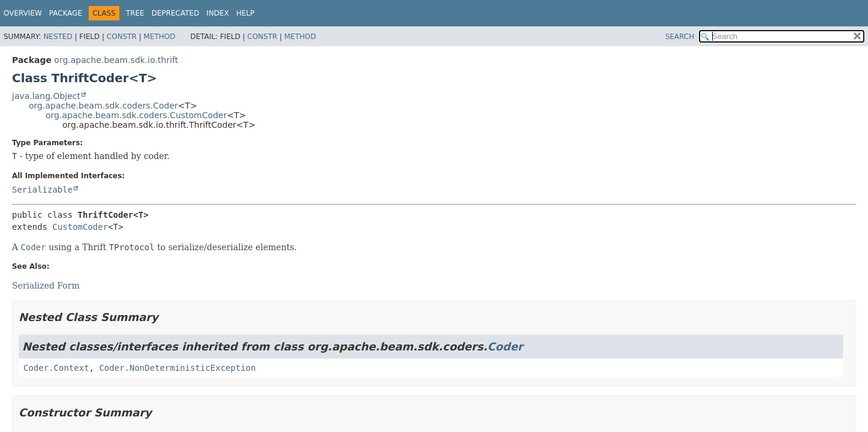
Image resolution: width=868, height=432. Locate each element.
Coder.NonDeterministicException (177, 368)
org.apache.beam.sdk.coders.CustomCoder (136, 115)
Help (245, 13)
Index (218, 13)
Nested (58, 37)
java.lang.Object (46, 96)
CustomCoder (80, 227)
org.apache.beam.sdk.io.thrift (116, 60)
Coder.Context (56, 368)
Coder (505, 346)
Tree (135, 13)
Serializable (42, 190)
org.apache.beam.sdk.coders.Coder (103, 106)
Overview (23, 13)
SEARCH (680, 37)
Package (66, 13)
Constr (122, 37)
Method (160, 37)
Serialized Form (46, 286)
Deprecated (176, 13)
